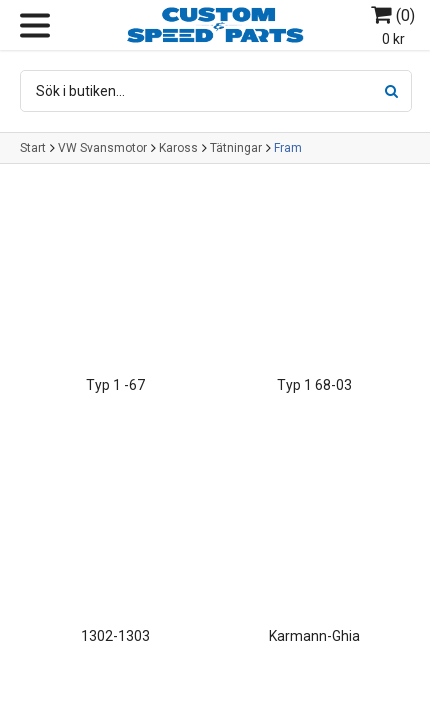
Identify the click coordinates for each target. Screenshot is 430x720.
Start (33, 148)
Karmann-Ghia (314, 636)
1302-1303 (115, 636)
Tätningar (236, 148)
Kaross (178, 148)
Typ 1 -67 (115, 385)
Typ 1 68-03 (314, 385)
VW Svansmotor (102, 148)
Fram (288, 148)
